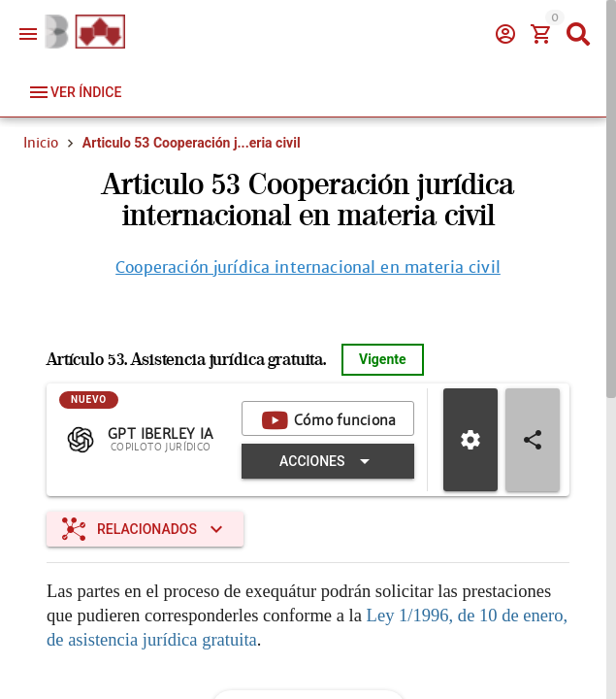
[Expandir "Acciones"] (328, 461)
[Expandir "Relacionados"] (145, 529)
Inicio (41, 143)
